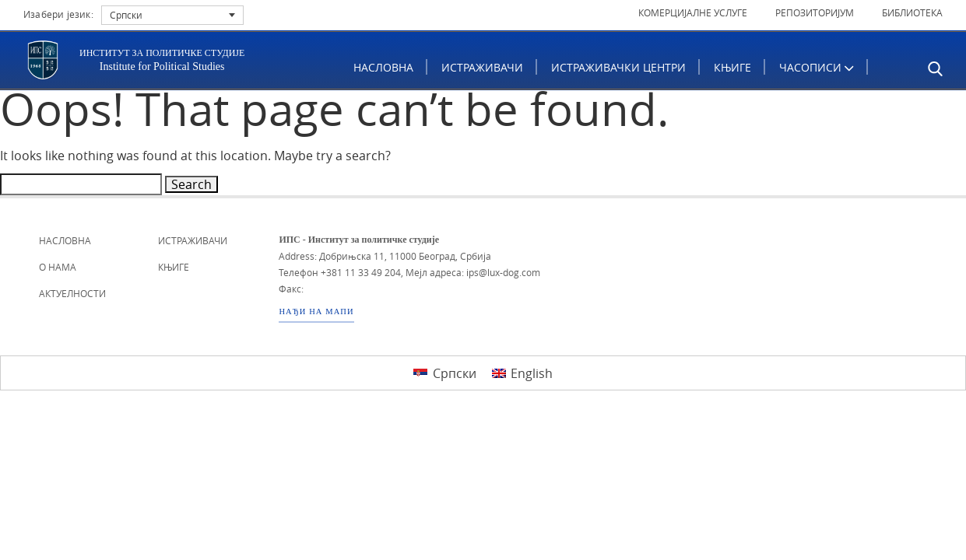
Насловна (384, 67)
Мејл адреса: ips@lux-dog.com (473, 272)
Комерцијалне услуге (693, 12)
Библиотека (912, 12)
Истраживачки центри (619, 67)
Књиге (733, 67)
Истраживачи (483, 67)
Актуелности (72, 293)
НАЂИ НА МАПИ (316, 311)
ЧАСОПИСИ (817, 67)
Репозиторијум (815, 12)
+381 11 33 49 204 (361, 272)
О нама (58, 267)
